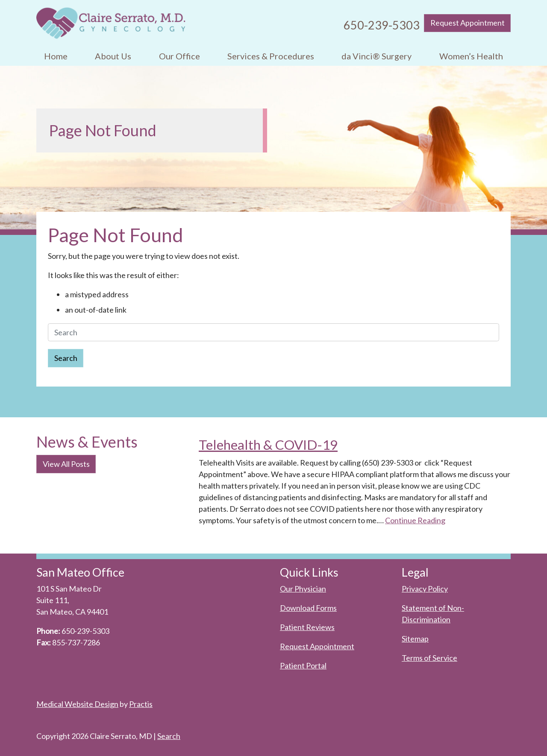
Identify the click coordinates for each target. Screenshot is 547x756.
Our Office (179, 56)
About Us (113, 56)
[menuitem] (56, 56)
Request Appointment (468, 23)
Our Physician (303, 589)
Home (56, 56)
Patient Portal (303, 665)
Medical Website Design (77, 704)
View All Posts (66, 464)
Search (66, 358)
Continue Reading (415, 520)
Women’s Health (471, 56)
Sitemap (415, 639)
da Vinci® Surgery (376, 56)
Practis (141, 704)
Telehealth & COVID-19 (268, 445)
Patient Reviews (307, 627)
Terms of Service (429, 658)
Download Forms (308, 608)
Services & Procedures (271, 56)
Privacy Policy (425, 589)
